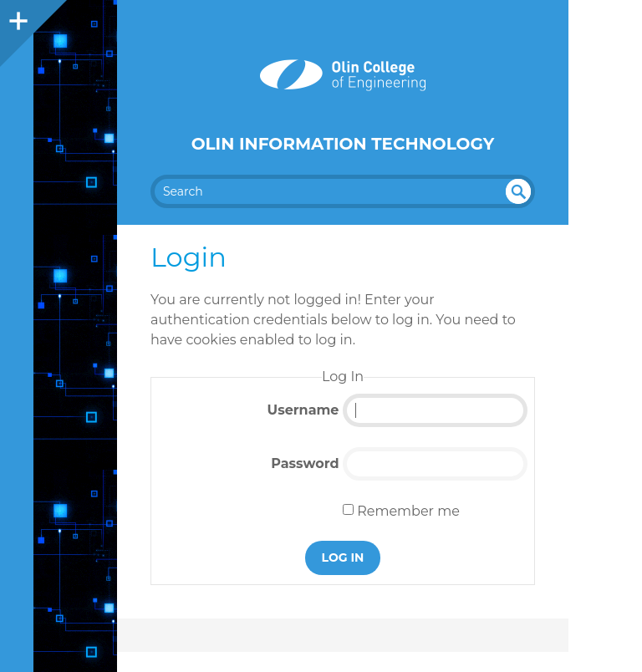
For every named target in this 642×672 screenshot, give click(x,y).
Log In (343, 557)
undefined (518, 191)
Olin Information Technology (343, 144)
